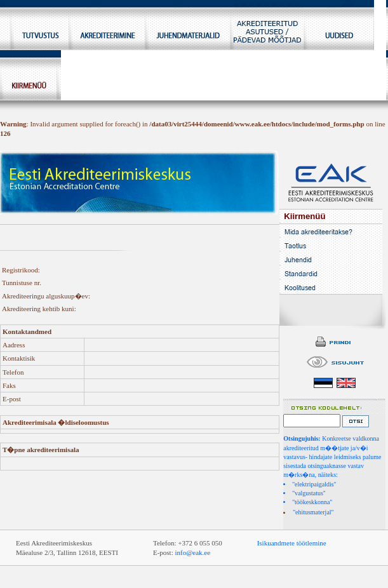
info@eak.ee (192, 552)
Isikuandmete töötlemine (292, 543)
